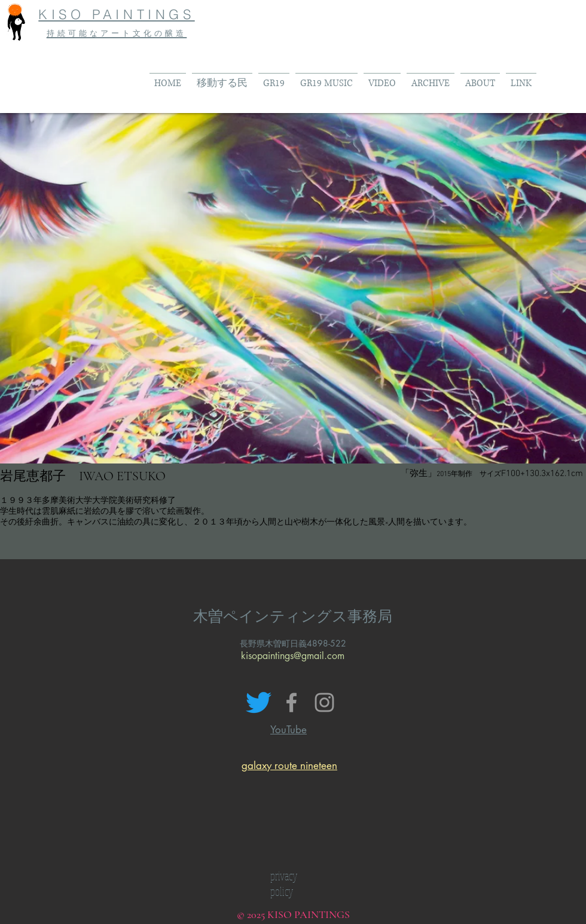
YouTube (289, 730)
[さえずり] (259, 702)
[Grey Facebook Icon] (292, 702)
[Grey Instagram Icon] (324, 702)
